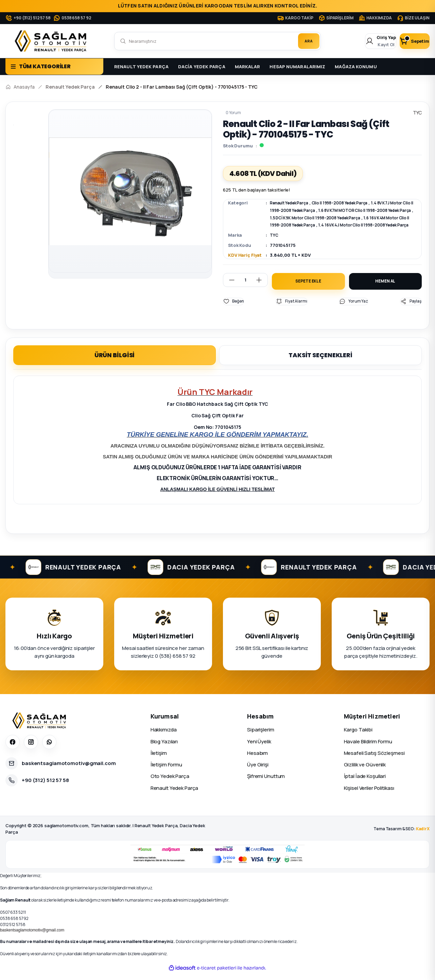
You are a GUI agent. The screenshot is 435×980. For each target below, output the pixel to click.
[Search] (217, 41)
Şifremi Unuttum (266, 784)
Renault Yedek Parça (292, 203)
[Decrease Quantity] (229, 286)
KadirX (423, 836)
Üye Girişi (258, 772)
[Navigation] (54, 67)
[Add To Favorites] (234, 308)
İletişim (159, 760)
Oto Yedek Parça (170, 784)
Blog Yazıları (164, 749)
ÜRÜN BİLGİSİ (115, 362)
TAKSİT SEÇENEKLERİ (320, 362)
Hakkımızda (164, 737)
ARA (305, 41)
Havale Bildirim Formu (368, 749)
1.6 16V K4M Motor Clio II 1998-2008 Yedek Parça (339, 224)
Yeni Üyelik (259, 749)
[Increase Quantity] (262, 286)
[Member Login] (364, 41)
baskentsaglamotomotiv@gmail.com (32, 937)
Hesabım (257, 760)
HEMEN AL (385, 288)
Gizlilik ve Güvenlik (365, 772)
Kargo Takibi (358, 737)
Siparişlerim (261, 737)
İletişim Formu (166, 772)
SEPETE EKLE (308, 288)
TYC (274, 241)
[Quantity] (245, 286)
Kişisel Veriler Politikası (369, 795)
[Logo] (52, 41)
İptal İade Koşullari (365, 784)
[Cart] (409, 41)
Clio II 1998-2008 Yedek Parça (351, 203)
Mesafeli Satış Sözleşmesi (374, 760)
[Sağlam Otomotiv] (40, 728)
